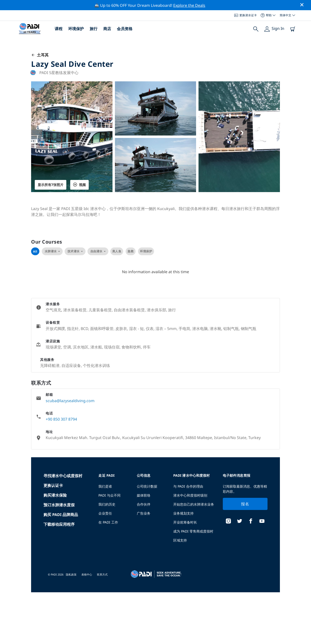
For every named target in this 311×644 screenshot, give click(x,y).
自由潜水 (98, 251)
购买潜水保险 (55, 495)
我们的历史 (107, 504)
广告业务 (144, 513)
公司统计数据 (147, 486)
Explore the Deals (189, 5)
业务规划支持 (183, 513)
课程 (59, 29)
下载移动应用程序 (59, 524)
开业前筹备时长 (185, 522)
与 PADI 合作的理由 (188, 486)
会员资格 (125, 29)
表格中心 (87, 574)
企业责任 (105, 513)
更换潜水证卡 (246, 15)
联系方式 (102, 574)
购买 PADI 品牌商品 (61, 515)
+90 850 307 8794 (61, 419)
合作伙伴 (144, 504)
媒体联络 (144, 495)
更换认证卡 (53, 485)
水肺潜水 (52, 251)
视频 (79, 185)
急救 (131, 251)
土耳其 (40, 55)
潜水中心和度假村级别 (190, 495)
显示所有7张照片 (51, 185)
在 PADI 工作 (108, 522)
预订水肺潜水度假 (59, 505)
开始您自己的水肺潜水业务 (194, 504)
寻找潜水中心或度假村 (63, 476)
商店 (107, 29)
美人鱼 (117, 251)
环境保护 (76, 29)
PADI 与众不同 (109, 495)
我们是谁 (105, 486)
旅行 (94, 29)
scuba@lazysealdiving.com (70, 401)
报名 (245, 504)
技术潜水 (75, 251)
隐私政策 (71, 574)
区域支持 (180, 540)
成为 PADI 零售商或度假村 (193, 531)
